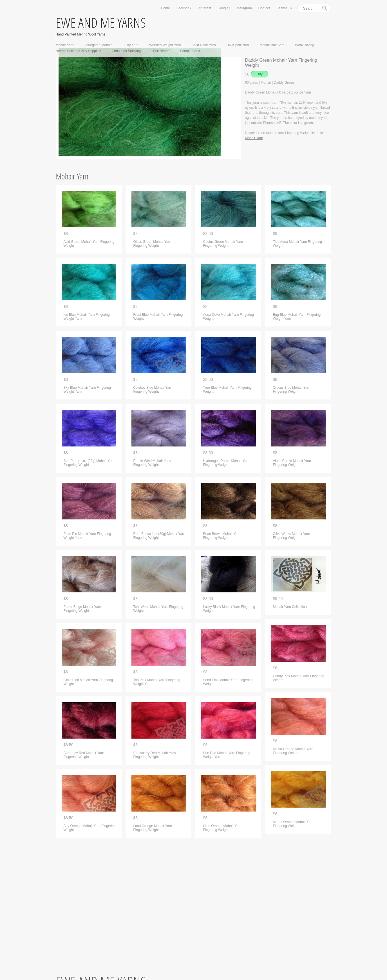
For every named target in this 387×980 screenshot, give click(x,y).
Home (165, 8)
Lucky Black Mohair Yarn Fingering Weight (229, 609)
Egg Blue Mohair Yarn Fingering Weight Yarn (297, 317)
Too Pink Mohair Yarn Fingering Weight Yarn (157, 682)
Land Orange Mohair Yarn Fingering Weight (153, 828)
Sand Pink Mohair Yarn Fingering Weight (228, 682)
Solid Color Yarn (203, 45)
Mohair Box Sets (272, 45)
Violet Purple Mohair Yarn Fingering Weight (292, 463)
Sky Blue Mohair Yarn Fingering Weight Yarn (87, 390)
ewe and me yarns (101, 23)
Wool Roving (305, 45)
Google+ (224, 8)
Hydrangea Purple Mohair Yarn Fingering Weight (226, 463)
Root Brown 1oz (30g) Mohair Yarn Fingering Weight (159, 536)
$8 (66, 234)
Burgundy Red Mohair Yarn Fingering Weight (84, 755)
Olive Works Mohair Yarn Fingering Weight (292, 536)
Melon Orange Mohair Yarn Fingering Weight (293, 751)
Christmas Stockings (127, 51)
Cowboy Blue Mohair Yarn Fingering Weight (153, 390)
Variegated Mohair (98, 45)
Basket (284, 8)
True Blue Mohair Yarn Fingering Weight (228, 390)
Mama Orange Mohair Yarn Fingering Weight (293, 824)
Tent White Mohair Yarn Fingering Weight (158, 609)
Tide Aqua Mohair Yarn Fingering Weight (298, 244)
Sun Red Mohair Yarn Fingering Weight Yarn (227, 755)
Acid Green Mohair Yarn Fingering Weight (89, 244)
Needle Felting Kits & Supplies (78, 51)
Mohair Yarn (65, 45)
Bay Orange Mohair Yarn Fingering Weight (90, 828)
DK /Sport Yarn (238, 45)
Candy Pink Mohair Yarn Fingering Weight (299, 678)
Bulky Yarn (130, 45)
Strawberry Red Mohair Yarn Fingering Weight (155, 755)
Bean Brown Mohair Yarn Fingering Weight (222, 536)
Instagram (244, 8)
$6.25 (278, 599)
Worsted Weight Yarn (165, 45)
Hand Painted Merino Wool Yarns (81, 34)
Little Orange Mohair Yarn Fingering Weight (222, 828)
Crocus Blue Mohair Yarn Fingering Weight (292, 390)
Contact (264, 8)
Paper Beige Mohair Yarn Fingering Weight (82, 609)
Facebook (184, 8)
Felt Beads (161, 51)
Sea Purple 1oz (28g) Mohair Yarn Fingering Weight (89, 463)
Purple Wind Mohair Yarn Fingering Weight (152, 463)
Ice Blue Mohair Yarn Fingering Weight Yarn (87, 317)
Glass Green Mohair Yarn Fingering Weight (152, 244)
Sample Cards (191, 51)
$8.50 (69, 745)
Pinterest (204, 8)
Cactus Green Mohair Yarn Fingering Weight (223, 244)
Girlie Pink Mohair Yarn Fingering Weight (88, 682)
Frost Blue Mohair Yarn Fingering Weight (158, 317)
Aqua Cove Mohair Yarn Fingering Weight (229, 317)
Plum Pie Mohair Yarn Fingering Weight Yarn (87, 536)
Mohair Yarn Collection (290, 607)
